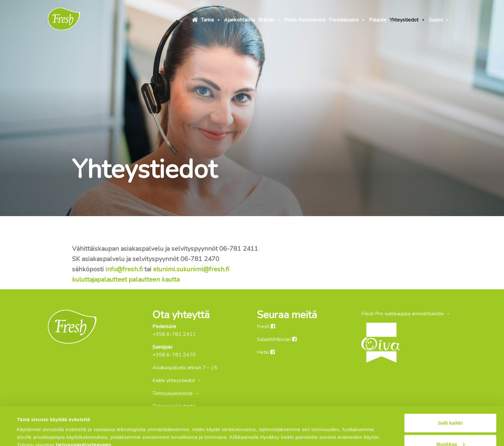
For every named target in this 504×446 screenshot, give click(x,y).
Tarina (211, 19)
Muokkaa (451, 408)
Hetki (266, 352)
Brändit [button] (270, 19)
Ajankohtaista (239, 20)
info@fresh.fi (124, 269)
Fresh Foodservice (305, 20)
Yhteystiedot (408, 19)
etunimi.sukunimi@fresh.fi (191, 269)
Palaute (378, 20)
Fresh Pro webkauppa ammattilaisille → (406, 314)
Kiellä (450, 429)
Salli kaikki (450, 387)
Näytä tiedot (31, 426)
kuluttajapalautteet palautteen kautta (126, 280)
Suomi (439, 19)
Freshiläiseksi (347, 19)
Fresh (266, 327)
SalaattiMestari (277, 339)
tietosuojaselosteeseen (83, 409)
